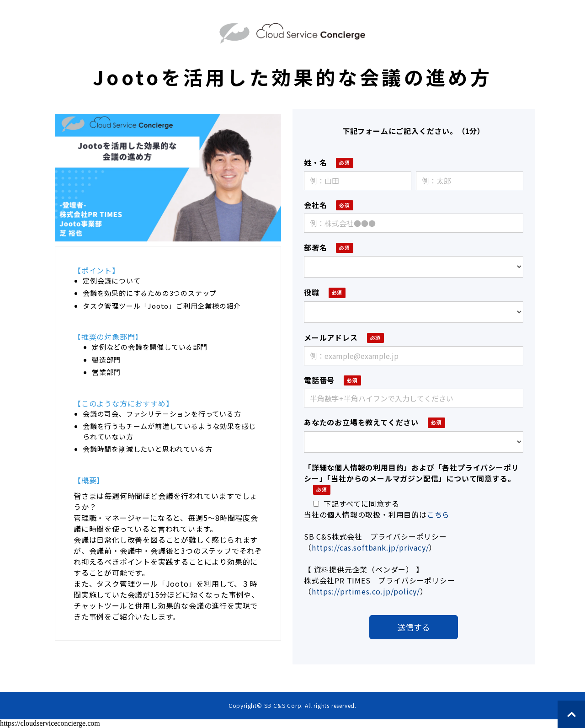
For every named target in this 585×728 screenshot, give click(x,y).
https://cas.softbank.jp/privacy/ (370, 547)
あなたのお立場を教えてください (361, 422)
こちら (438, 514)
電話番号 (319, 380)
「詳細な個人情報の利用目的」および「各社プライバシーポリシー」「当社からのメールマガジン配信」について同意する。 (411, 473)
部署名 (315, 247)
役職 (312, 292)
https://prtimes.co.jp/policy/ (366, 591)
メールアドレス (331, 337)
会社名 (315, 205)
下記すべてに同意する (356, 503)
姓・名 (315, 162)
